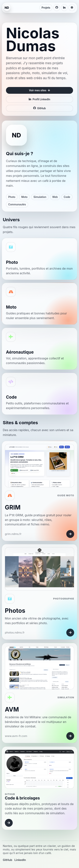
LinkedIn (20, 860)
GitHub (39, 108)
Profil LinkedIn (39, 99)
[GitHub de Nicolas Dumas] (57, 8)
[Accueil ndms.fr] (7, 8)
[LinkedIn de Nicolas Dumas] (64, 8)
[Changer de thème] (72, 8)
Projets (46, 8)
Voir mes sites (39, 90)
